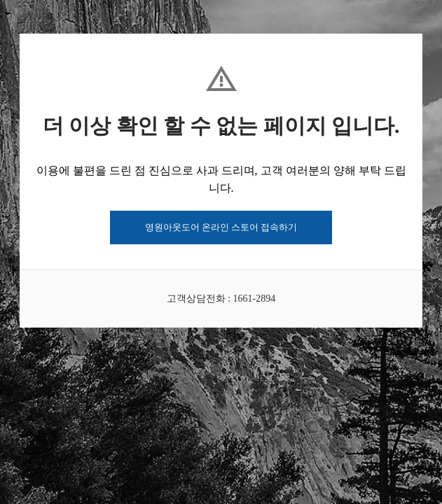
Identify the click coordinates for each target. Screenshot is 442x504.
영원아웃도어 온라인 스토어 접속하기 (221, 227)
